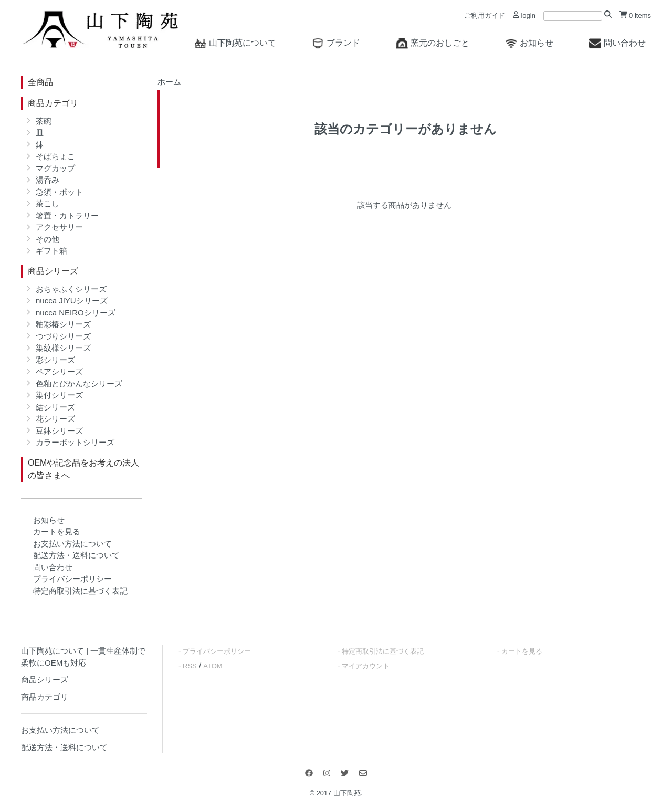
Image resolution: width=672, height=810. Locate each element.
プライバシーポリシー (72, 579)
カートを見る (57, 532)
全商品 (40, 82)
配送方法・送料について (76, 555)
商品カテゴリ (53, 103)
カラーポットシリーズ (75, 442)
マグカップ (55, 168)
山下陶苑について (235, 43)
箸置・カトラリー (67, 215)
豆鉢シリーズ (59, 431)
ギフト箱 (51, 251)
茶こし (48, 203)
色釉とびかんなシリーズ (79, 383)
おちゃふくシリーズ (71, 289)
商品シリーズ (53, 271)
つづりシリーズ (63, 336)
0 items (635, 15)
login (524, 15)
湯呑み (48, 180)
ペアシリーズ (59, 371)
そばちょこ (55, 156)
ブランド (336, 43)
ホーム (169, 82)
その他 (48, 239)
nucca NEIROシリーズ (76, 313)
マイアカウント (366, 666)
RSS (190, 666)
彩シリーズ (55, 360)
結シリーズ (55, 407)
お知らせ (529, 43)
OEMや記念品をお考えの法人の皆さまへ (83, 469)
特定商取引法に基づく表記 (80, 591)
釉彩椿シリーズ (63, 324)
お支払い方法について (72, 544)
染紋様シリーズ (63, 348)
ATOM (213, 666)
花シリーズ (55, 419)
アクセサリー (59, 227)
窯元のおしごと (433, 43)
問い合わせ (617, 43)
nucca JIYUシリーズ (72, 301)
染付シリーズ (59, 395)
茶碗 (44, 121)
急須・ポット (59, 192)
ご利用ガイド (485, 15)
